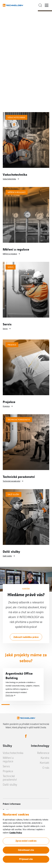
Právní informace (12, 804)
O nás (46, 768)
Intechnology (40, 746)
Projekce (8, 771)
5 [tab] (38, 705)
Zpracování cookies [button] (26, 841)
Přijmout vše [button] (26, 859)
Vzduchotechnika (13, 753)
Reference (43, 753)
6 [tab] (47, 705)
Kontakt (45, 763)
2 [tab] (14, 705)
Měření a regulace (8, 759)
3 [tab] (22, 705)
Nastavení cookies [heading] (16, 814)
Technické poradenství (10, 778)
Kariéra (45, 758)
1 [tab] (5, 705)
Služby (7, 746)
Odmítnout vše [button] (26, 850)
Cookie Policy (16, 832)
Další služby (10, 784)
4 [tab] (30, 705)
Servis (6, 766)
